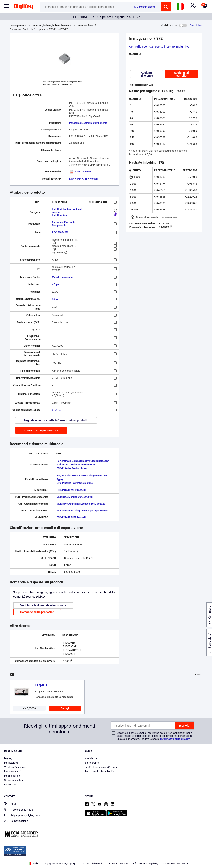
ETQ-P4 (56, 410)
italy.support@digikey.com (22, 816)
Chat (10, 805)
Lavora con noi (12, 772)
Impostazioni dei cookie (176, 864)
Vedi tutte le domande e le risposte (43, 605)
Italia (33, 864)
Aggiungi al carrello (181, 74)
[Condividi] (196, 25)
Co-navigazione (16, 821)
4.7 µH (56, 285)
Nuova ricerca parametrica (41, 430)
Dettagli (65, 708)
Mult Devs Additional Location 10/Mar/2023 (81, 504)
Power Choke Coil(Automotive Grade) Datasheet (83, 461)
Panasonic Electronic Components (88, 123)
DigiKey (8, 758)
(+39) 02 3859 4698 (19, 810)
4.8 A (55, 299)
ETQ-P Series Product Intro (72, 468)
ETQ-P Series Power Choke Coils (75, 483)
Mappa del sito (12, 776)
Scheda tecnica (80, 172)
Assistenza (91, 758)
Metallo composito (62, 277)
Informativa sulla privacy (175, 739)
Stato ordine (92, 763)
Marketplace (11, 763)
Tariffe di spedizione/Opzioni (101, 767)
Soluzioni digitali (13, 780)
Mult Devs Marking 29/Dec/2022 (75, 497)
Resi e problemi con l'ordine (100, 772)
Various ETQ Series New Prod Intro (76, 465)
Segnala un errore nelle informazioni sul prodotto (56, 420)
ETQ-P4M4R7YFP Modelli (84, 179)
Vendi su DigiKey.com (16, 767)
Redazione (10, 785)
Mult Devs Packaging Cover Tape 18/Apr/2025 (82, 511)
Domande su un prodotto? (37, 612)
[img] (23, 7)
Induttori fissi (85, 25)
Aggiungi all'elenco (147, 74)
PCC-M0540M (60, 233)
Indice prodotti (18, 25)
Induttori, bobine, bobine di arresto (52, 25)
